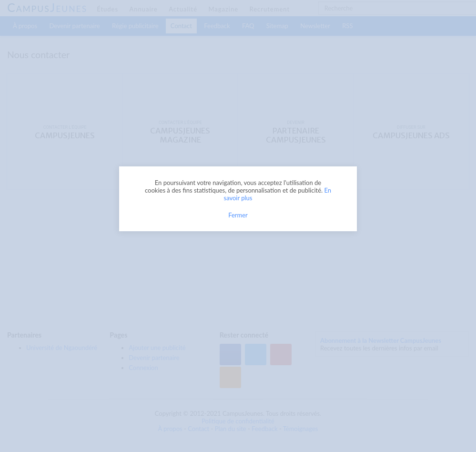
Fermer (238, 215)
